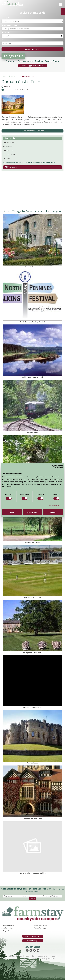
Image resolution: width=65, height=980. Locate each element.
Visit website (11, 167)
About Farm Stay (40, 928)
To (3, 40)
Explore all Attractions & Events (33, 131)
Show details (54, 506)
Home (4, 76)
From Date (6, 32)
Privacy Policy (30, 956)
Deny (12, 512)
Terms (53, 956)
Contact (16, 959)
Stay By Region (7, 928)
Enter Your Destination (11, 25)
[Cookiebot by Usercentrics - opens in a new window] (54, 466)
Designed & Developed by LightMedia (42, 959)
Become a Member (32, 936)
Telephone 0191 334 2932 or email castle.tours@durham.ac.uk (29, 163)
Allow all (53, 512)
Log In (24, 959)
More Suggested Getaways (32, 66)
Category (5, 18)
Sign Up (32, 899)
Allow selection (32, 512)
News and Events (41, 926)
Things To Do (13, 76)
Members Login (32, 941)
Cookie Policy (43, 956)
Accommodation (8, 926)
